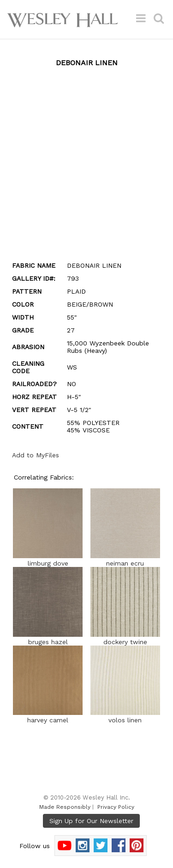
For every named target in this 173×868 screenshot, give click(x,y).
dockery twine (125, 638)
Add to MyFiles (36, 455)
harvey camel (48, 716)
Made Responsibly (65, 807)
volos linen (125, 716)
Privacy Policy (116, 807)
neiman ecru (125, 560)
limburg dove (48, 560)
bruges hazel (48, 638)
